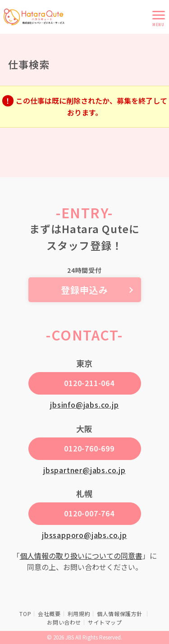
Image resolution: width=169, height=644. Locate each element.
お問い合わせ (64, 622)
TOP (25, 614)
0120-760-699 (89, 448)
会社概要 (49, 614)
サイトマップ (105, 622)
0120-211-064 (89, 383)
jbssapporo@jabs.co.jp (84, 535)
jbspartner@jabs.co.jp (84, 470)
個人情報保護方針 (120, 614)
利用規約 (79, 614)
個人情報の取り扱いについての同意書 (81, 556)
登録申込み (84, 290)
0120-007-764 (89, 513)
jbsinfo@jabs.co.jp (84, 405)
